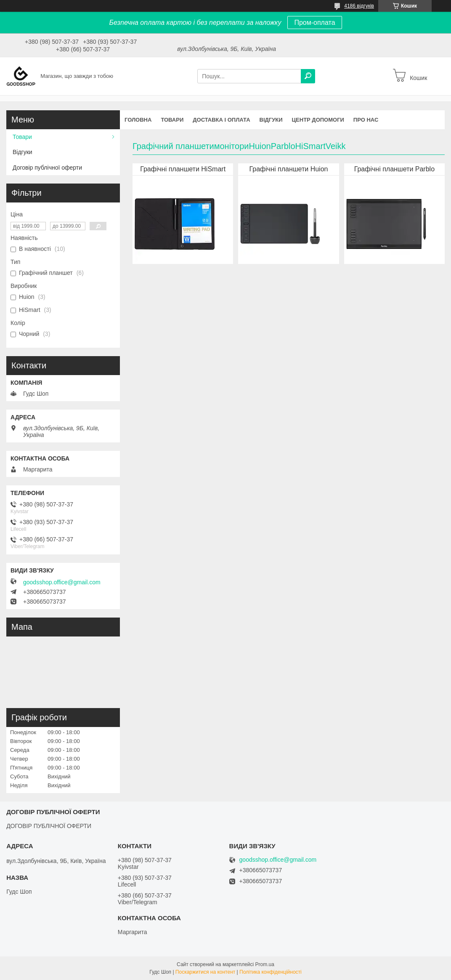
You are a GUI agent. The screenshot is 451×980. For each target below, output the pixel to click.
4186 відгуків (359, 6)
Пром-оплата (314, 23)
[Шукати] (308, 76)
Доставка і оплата (221, 120)
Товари (172, 120)
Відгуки (271, 120)
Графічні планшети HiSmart (183, 169)
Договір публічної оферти (47, 168)
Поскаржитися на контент (205, 972)
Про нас (366, 120)
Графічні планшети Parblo (394, 169)
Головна (138, 120)
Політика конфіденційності (271, 972)
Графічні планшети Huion (289, 169)
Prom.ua (265, 964)
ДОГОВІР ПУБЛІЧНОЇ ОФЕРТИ (49, 826)
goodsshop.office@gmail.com (62, 582)
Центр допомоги (318, 120)
